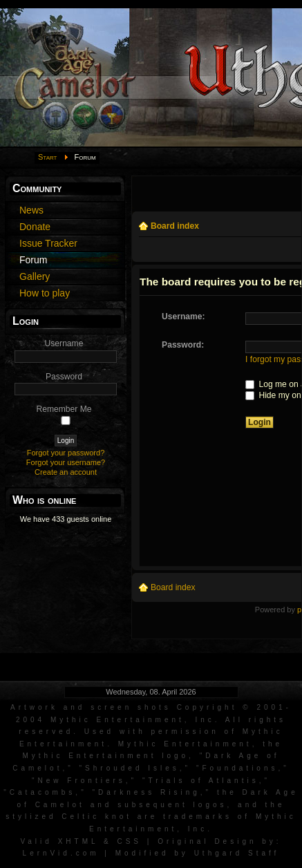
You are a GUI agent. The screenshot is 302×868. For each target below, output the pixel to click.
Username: (183, 317)
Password (64, 377)
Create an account (66, 472)
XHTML (78, 841)
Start (48, 157)
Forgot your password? (66, 453)
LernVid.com (61, 853)
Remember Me (64, 409)
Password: (183, 345)
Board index (175, 226)
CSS (129, 841)
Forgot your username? (66, 462)
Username (64, 343)
